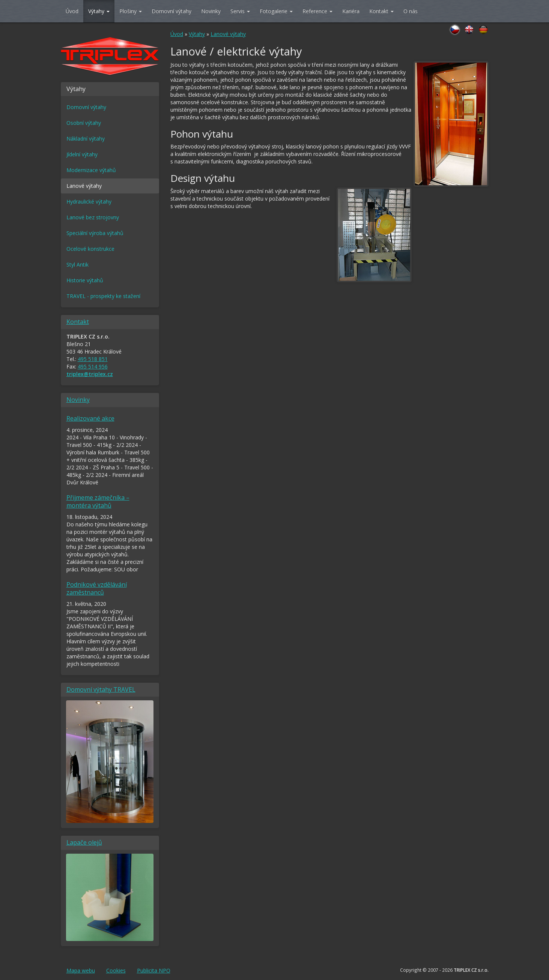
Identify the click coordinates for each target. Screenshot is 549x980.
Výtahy (99, 11)
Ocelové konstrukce (90, 249)
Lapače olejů (84, 842)
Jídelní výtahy (82, 154)
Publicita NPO (154, 970)
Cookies (116, 970)
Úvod (72, 11)
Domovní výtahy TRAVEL (101, 689)
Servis (240, 11)
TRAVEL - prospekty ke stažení (103, 296)
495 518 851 (93, 359)
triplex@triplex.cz (90, 374)
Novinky (211, 11)
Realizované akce (90, 418)
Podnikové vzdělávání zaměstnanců (97, 588)
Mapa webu (81, 970)
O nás (411, 11)
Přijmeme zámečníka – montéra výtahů (98, 501)
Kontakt (381, 11)
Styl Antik (77, 264)
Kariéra (351, 11)
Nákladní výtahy (86, 139)
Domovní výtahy (171, 11)
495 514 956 (93, 366)
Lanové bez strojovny (93, 217)
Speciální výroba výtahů (95, 233)
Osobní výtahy (84, 123)
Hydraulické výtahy (89, 202)
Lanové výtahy (228, 34)
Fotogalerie (276, 11)
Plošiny (131, 11)
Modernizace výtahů (91, 170)
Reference (317, 11)
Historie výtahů (85, 280)
